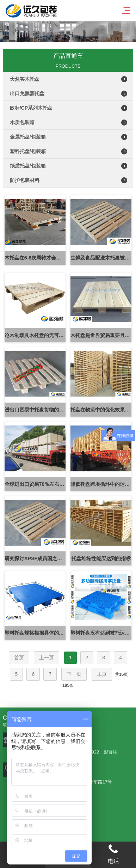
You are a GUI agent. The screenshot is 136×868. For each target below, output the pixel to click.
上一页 (47, 658)
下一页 (74, 674)
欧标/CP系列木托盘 (31, 108)
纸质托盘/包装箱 (28, 166)
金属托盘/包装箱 (28, 137)
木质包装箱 (22, 122)
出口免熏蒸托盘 (27, 93)
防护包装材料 (25, 180)
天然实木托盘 (25, 79)
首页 (19, 658)
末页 (102, 674)
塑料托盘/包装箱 (28, 151)
